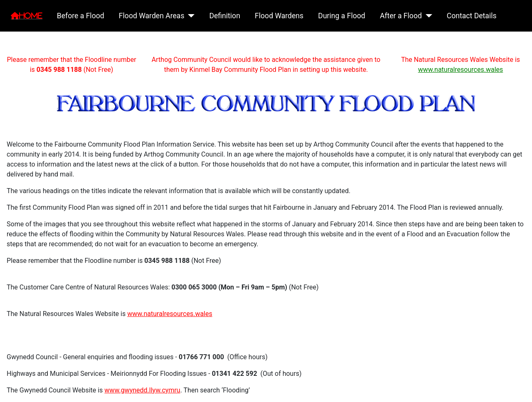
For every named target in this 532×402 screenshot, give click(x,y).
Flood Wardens (279, 16)
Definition (224, 16)
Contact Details (472, 16)
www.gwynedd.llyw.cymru (142, 390)
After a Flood (401, 16)
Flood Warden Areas (152, 16)
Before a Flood (81, 16)
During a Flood (341, 16)
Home (31, 16)
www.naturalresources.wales (461, 70)
